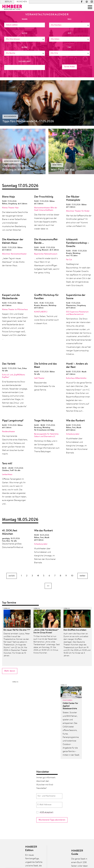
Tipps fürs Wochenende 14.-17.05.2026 (28, 121)
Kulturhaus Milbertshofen (76, 378)
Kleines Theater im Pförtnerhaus (15, 310)
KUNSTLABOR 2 (41, 312)
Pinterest (87, 2)
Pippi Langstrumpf (13, 421)
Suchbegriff (25, 62)
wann (25, 19)
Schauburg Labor (73, 434)
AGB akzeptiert (46, 812)
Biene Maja (8, 197)
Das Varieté (9, 364)
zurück (12, 576)
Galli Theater (39, 378)
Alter (25, 33)
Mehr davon (10, 671)
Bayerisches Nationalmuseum (46, 254)
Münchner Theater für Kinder (78, 211)
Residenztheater (9, 432)
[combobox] (69, 25)
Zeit (69, 33)
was (69, 19)
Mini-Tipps (57, 165)
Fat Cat (69, 260)
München (22, 2)
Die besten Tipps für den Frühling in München (19, 168)
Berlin (8, 2)
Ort (70, 47)
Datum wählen (12, 25)
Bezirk (25, 47)
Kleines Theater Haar (10, 208)
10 (72, 576)
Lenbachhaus (7, 475)
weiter (83, 576)
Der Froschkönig (44, 197)
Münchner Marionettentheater (14, 254)
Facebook (82, 2)
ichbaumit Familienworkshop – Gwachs (78, 243)
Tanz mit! (7, 464)
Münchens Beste (12, 161)
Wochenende (10, 117)
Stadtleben (68, 700)
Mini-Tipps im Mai (63, 170)
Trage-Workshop (44, 421)
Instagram (92, 2)
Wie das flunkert (75, 421)
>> (48, 586)
